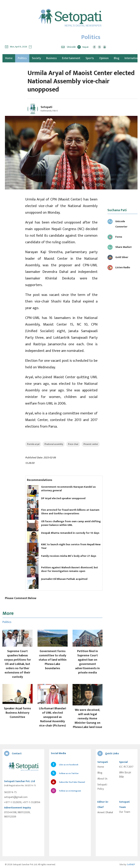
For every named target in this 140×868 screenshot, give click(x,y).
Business (51, 58)
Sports (90, 58)
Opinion (104, 58)
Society (36, 58)
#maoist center (91, 444)
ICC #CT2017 (126, 767)
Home (101, 767)
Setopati (46, 107)
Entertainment (71, 58)
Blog (117, 58)
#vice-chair (73, 444)
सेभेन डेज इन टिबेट (125, 775)
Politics (22, 58)
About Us (102, 779)
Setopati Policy (102, 787)
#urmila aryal (33, 444)
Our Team (125, 812)
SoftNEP (131, 864)
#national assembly (54, 444)
